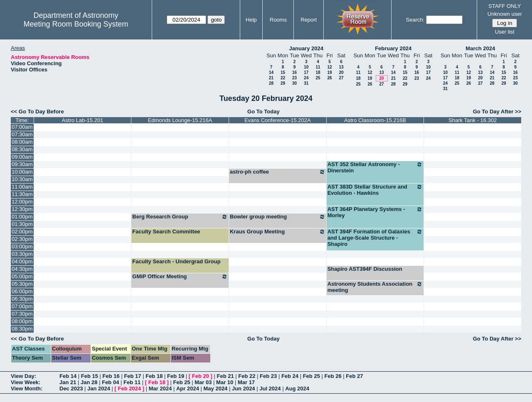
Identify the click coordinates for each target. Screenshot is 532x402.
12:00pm (22, 202)
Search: (415, 20)
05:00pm (22, 276)
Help (251, 20)
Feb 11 (132, 382)
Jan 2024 (99, 389)
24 (306, 78)
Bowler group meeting (278, 217)
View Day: (23, 376)
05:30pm (22, 284)
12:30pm (22, 209)
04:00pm (22, 261)
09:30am (22, 164)
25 (318, 78)
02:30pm (22, 239)
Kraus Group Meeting (278, 232)
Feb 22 (247, 376)
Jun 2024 (244, 389)
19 (329, 72)
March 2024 (480, 48)
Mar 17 (246, 382)
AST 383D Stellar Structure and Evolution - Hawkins (375, 190)
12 (329, 67)
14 (271, 72)
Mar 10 (225, 382)
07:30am (22, 134)
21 (271, 78)
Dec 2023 (71, 389)
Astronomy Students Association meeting (375, 287)
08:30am (22, 149)
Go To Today (264, 112)
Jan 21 (68, 382)
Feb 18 (154, 376)
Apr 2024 (188, 389)
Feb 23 (268, 376)
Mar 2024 (160, 389)
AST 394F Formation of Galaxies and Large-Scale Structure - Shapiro (375, 238)
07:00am (22, 127)
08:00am (22, 142)
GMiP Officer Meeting (180, 277)
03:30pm (22, 254)
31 (306, 83)
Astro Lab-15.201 (83, 120)
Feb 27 (354, 376)
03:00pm (22, 246)
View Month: (27, 389)
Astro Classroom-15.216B (375, 120)
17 (306, 72)
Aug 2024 (297, 389)
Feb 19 (176, 376)
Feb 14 (68, 376)
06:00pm (22, 291)
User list (505, 32)
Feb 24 (290, 376)
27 (341, 78)
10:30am (22, 179)
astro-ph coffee (278, 172)
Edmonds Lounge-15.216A (180, 120)
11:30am (22, 194)
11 (318, 67)
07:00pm (22, 306)
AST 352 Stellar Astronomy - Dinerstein (375, 167)
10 (306, 67)
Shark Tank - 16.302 (473, 120)
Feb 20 (201, 376)
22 (283, 78)
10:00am (22, 172)
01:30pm (22, 224)
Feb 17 (132, 376)
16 (294, 72)
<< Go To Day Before (37, 112)
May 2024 (216, 389)
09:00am (22, 157)
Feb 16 (111, 376)
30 (294, 83)
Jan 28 (89, 382)
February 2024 (393, 48)
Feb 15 (90, 376)
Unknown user (505, 14)
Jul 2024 (270, 389)
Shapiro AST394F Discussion (365, 269)
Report (309, 20)
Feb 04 (110, 382)
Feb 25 (312, 376)
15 (283, 72)
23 (294, 78)
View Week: (26, 382)
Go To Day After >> (497, 112)
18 (318, 72)
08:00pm (22, 321)
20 (341, 72)
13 (341, 67)
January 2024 (306, 48)
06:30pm (22, 299)
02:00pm (22, 232)
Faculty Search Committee (166, 232)
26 (329, 78)
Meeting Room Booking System (76, 24)
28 (271, 83)
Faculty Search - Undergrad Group (176, 261)
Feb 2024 (130, 389)
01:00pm (22, 217)
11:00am (22, 187)
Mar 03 (203, 382)
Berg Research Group (180, 217)
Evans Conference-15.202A (278, 120)
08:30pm (22, 329)
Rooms (278, 20)
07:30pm (22, 314)
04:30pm (22, 269)
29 (283, 83)
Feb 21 (225, 376)
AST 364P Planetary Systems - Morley (375, 212)
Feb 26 (333, 376)
